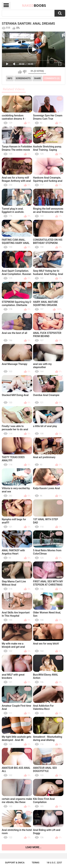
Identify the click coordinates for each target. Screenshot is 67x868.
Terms (35, 863)
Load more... (33, 847)
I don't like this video (25, 72)
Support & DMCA (15, 863)
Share (38, 78)
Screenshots (23, 78)
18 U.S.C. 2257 (54, 863)
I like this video (20, 72)
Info (10, 78)
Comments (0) (52, 78)
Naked (34, 5)
